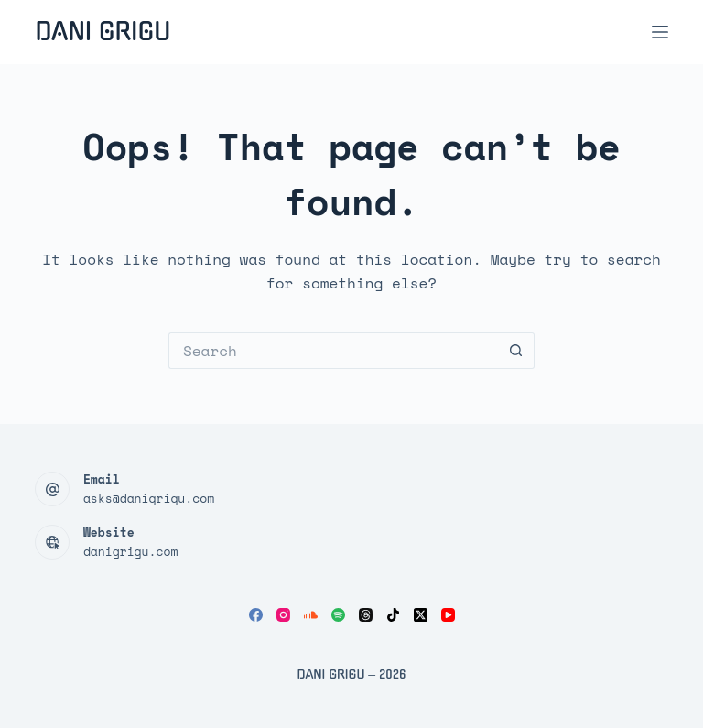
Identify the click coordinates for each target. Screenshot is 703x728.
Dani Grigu (103, 32)
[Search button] (516, 351)
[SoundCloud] (311, 615)
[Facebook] (256, 615)
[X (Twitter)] (421, 615)
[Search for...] (333, 351)
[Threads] (366, 615)
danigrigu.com (130, 551)
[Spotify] (338, 615)
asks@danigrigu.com (149, 498)
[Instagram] (283, 615)
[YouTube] (448, 615)
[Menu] (660, 32)
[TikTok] (393, 615)
